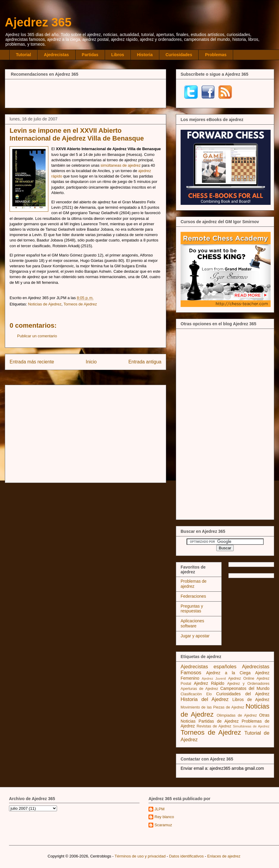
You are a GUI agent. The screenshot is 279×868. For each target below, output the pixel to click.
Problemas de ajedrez (193, 584)
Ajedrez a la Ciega (228, 673)
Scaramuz (163, 825)
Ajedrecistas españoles (208, 667)
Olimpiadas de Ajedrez (237, 715)
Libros (118, 55)
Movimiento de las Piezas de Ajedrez (212, 707)
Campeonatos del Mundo (245, 688)
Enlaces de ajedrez (224, 856)
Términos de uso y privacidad (140, 856)
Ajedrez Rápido (209, 683)
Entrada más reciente (32, 362)
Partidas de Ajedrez (219, 721)
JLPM (159, 809)
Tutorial (23, 55)
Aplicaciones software (192, 623)
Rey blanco (164, 817)
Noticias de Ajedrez (45, 304)
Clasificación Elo (196, 694)
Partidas (90, 55)
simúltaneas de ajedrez (121, 165)
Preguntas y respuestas (192, 609)
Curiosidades (179, 55)
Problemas (216, 55)
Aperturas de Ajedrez (199, 689)
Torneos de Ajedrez (80, 304)
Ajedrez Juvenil (214, 678)
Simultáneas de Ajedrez (251, 726)
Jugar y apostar (195, 636)
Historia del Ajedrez (205, 699)
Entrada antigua (145, 362)
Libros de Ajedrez (251, 700)
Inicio (91, 362)
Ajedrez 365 (38, 22)
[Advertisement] (85, 93)
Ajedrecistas (56, 55)
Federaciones (193, 596)
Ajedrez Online (241, 678)
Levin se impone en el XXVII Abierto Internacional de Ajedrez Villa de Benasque (77, 134)
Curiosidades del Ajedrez (243, 694)
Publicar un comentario (37, 336)
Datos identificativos (186, 856)
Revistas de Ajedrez (214, 726)
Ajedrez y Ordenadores (248, 684)
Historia (145, 55)
